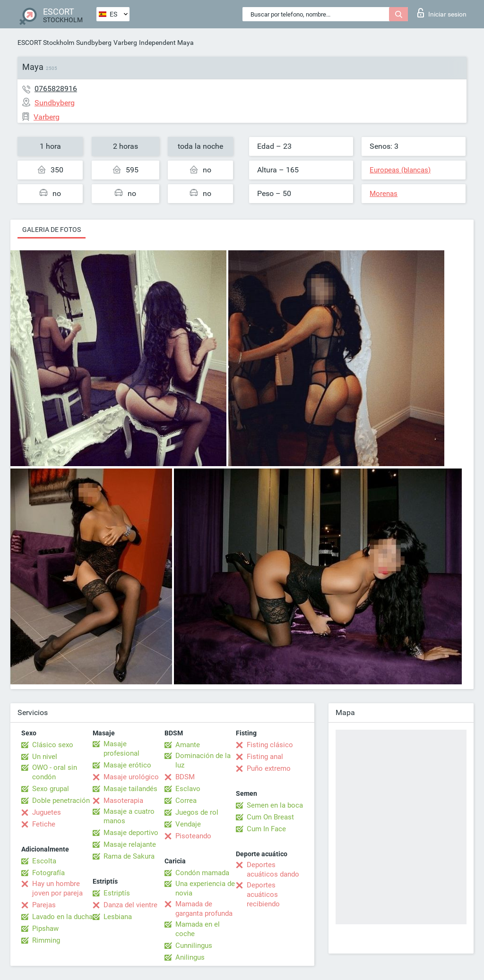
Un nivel (45, 757)
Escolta (44, 861)
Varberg (125, 43)
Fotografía (48, 873)
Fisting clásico (270, 745)
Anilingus (190, 957)
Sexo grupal (51, 789)
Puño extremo (269, 768)
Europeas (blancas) (400, 170)
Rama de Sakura (129, 856)
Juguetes (47, 812)
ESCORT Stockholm (46, 43)
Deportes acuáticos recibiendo (263, 895)
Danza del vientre (130, 905)
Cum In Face (266, 829)
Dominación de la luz (203, 760)
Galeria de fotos (52, 230)
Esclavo (188, 789)
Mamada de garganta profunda (204, 909)
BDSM (185, 777)
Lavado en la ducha (62, 917)
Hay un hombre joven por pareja (57, 888)
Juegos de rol (197, 812)
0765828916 (56, 89)
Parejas (44, 905)
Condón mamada (202, 873)
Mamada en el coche (198, 929)
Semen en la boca (275, 805)
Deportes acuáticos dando (273, 869)
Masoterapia (123, 801)
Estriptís (117, 893)
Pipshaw (45, 929)
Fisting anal (265, 757)
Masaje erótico (127, 765)
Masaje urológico (131, 777)
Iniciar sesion (442, 13)
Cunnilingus (194, 946)
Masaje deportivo (131, 833)
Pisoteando (193, 836)
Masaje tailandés (130, 789)
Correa (186, 801)
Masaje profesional (121, 749)
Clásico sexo (53, 745)
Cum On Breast (270, 817)
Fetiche (44, 824)
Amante (188, 745)
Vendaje (188, 824)
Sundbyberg (94, 43)
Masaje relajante (130, 844)
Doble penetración (61, 801)
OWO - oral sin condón (55, 772)
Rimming (46, 940)
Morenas (384, 194)
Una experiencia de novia (205, 888)
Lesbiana (118, 917)
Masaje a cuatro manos (129, 816)
